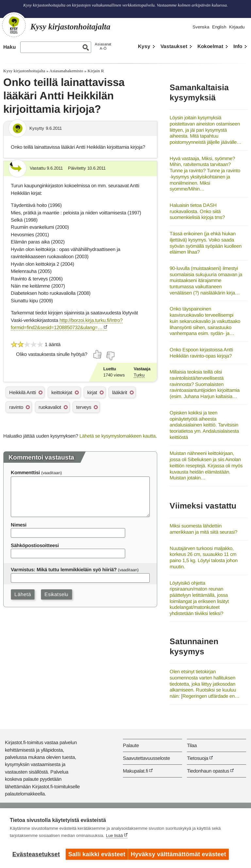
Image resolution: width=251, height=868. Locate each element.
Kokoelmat (210, 46)
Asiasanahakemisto (66, 71)
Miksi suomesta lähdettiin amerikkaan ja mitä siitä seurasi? (203, 529)
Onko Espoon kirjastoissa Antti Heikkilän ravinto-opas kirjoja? (201, 353)
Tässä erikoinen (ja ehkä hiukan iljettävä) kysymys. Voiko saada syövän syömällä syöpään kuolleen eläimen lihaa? (206, 243)
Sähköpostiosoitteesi (35, 545)
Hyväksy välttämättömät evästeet (181, 854)
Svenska (201, 27)
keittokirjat (62, 392)
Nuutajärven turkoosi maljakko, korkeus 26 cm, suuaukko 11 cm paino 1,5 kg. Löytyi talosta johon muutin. (204, 557)
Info (238, 46)
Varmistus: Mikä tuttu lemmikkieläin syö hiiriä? (64, 569)
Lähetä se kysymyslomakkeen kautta (117, 436)
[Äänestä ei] (110, 356)
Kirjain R (96, 71)
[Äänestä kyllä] (98, 354)
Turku (139, 375)
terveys (84, 407)
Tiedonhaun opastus (208, 771)
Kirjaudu (237, 27)
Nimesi (19, 525)
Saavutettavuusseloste (146, 758)
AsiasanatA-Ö (103, 46)
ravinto (16, 407)
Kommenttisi (25, 472)
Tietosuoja (198, 758)
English (219, 27)
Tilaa (192, 745)
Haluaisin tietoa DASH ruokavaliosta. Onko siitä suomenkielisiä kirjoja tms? (197, 211)
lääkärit (120, 392)
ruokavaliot (50, 407)
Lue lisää (114, 838)
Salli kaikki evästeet (97, 854)
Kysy (144, 46)
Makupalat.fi (135, 771)
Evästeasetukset (36, 854)
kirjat (92, 392)
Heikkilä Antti (23, 392)
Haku (9, 47)
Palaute (131, 745)
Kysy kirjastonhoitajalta (24, 71)
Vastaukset (174, 46)
